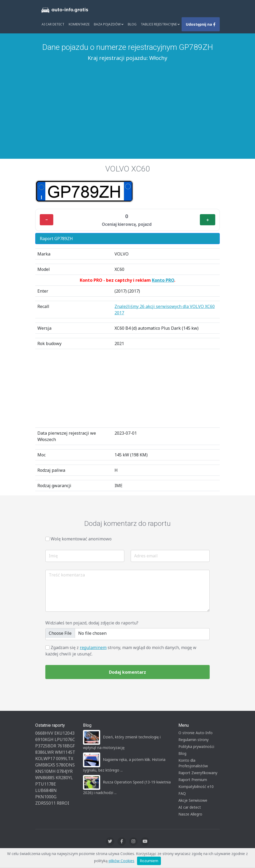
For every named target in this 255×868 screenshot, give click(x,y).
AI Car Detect (53, 24)
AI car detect (190, 807)
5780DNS (65, 765)
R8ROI (63, 803)
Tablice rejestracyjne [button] (160, 24)
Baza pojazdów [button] (109, 24)
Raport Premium (193, 780)
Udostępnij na (201, 24)
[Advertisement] (127, 103)
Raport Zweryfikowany (198, 773)
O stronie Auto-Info (195, 733)
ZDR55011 (45, 803)
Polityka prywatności (196, 746)
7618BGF (66, 746)
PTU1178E (46, 784)
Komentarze (79, 24)
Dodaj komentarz (127, 672)
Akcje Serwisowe (193, 800)
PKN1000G (46, 797)
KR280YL (64, 778)
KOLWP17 (45, 759)
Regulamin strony (194, 740)
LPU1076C (65, 739)
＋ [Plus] (208, 220)
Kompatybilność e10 (196, 787)
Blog (132, 24)
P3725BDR (46, 746)
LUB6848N (46, 790)
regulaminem (93, 647)
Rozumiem (149, 861)
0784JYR (65, 771)
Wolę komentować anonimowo (81, 539)
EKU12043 (64, 733)
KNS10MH (45, 771)
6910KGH (44, 739)
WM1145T (65, 752)
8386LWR (45, 752)
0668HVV (44, 733)
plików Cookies (122, 861)
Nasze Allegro (190, 814)
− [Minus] (47, 220)
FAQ (182, 793)
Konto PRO (163, 280)
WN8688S (45, 778)
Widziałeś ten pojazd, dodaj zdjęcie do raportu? (92, 623)
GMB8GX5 (45, 765)
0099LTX (65, 759)
